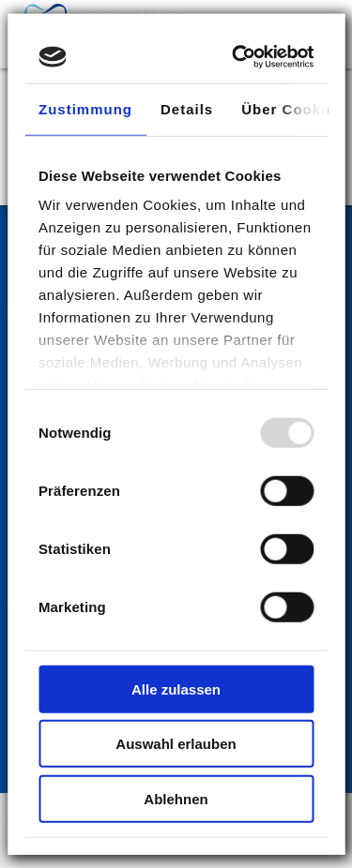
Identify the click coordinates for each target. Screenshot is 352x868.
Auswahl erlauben (176, 744)
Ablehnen (176, 798)
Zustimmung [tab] (85, 108)
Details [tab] (187, 108)
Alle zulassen (176, 688)
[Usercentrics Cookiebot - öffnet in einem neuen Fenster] (239, 57)
